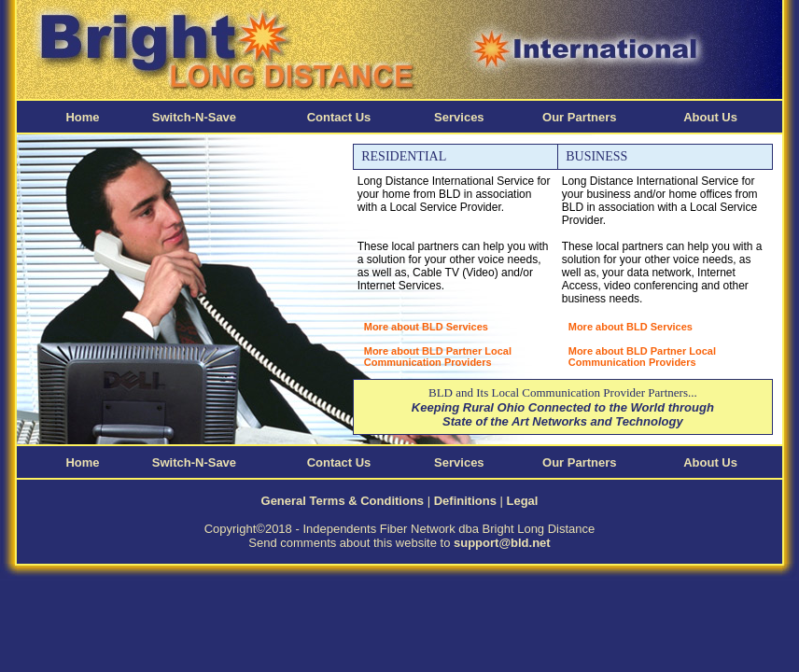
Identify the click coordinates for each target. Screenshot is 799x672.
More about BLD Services (426, 327)
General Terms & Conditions (343, 501)
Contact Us (339, 117)
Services (459, 117)
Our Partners (579, 117)
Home (82, 117)
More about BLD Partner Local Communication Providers (438, 357)
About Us (710, 117)
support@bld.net (502, 543)
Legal (523, 501)
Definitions (465, 501)
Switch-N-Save (194, 117)
